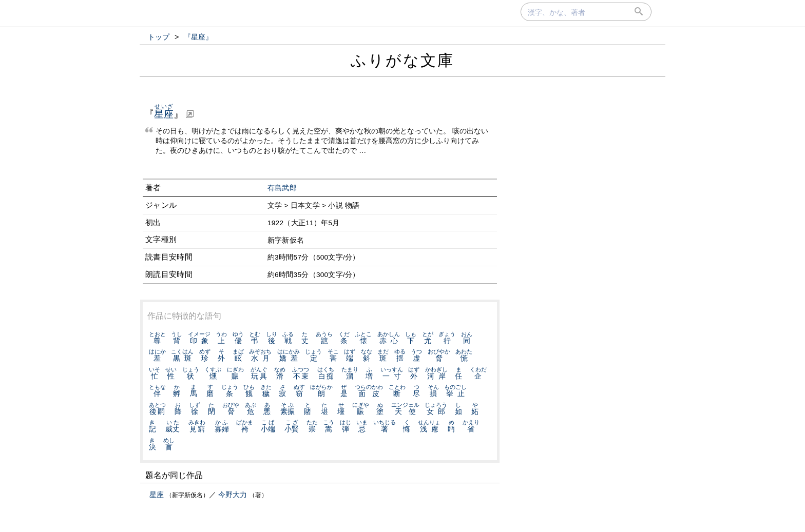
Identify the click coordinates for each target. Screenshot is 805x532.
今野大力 (233, 495)
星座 (157, 495)
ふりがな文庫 (402, 60)
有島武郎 (282, 188)
